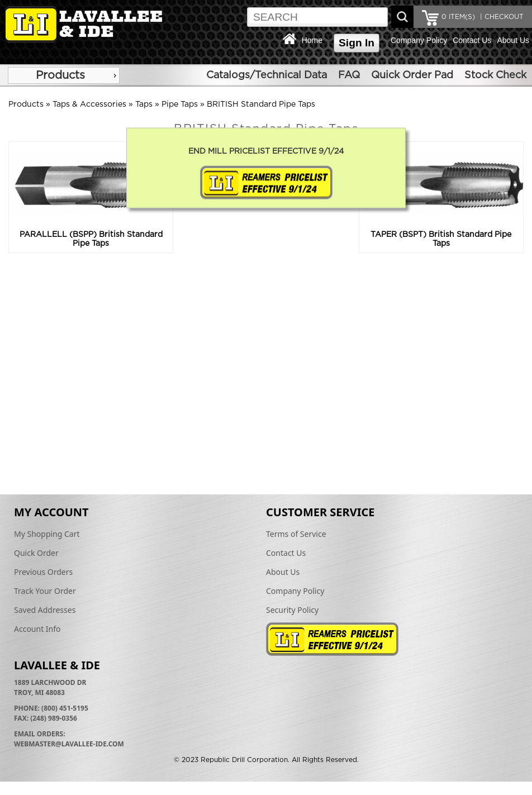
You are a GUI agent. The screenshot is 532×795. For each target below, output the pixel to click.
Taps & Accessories (89, 104)
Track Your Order (45, 591)
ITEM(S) (458, 17)
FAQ (349, 75)
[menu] (64, 75)
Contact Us (472, 40)
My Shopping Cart (47, 534)
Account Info (37, 629)
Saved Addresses (45, 610)
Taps (144, 104)
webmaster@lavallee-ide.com (69, 744)
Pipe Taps (180, 104)
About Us (513, 40)
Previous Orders (43, 572)
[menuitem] (64, 75)
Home (312, 40)
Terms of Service (296, 534)
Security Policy (292, 610)
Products (60, 75)
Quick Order (36, 553)
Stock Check (495, 75)
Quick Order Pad (412, 75)
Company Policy (419, 40)
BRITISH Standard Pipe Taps (261, 104)
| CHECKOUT (501, 17)
